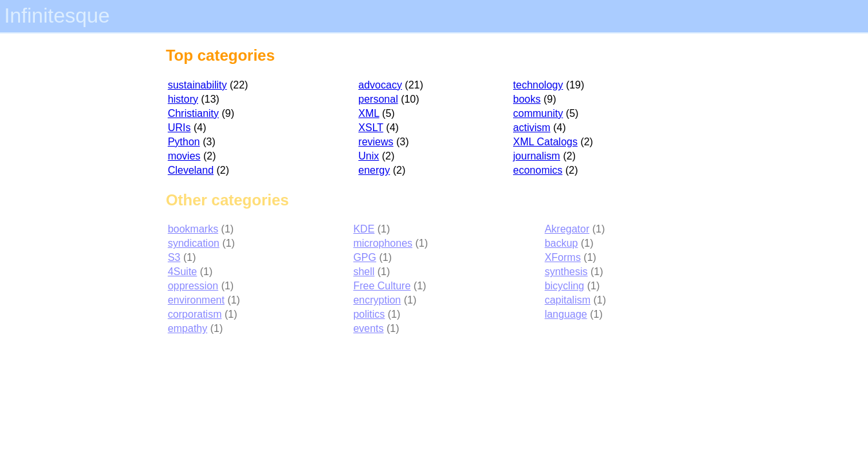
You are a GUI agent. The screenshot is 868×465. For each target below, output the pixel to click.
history (183, 99)
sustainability (197, 85)
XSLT (371, 128)
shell (364, 272)
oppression (193, 286)
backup (561, 243)
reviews (376, 142)
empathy (187, 328)
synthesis (566, 272)
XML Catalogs (545, 142)
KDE (364, 229)
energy (374, 170)
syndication (194, 243)
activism (532, 128)
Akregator (567, 229)
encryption (377, 300)
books (527, 99)
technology (538, 85)
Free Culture (382, 286)
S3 (174, 257)
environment (196, 300)
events (368, 328)
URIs (179, 128)
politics (369, 314)
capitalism (568, 300)
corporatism (195, 314)
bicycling (564, 286)
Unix (368, 156)
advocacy (380, 85)
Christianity (193, 113)
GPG (365, 257)
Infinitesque (57, 15)
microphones (383, 243)
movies (184, 156)
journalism (537, 156)
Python (184, 142)
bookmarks (193, 229)
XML (368, 113)
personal (378, 99)
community (538, 113)
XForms (563, 257)
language (566, 314)
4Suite (182, 272)
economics (538, 170)
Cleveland (191, 170)
